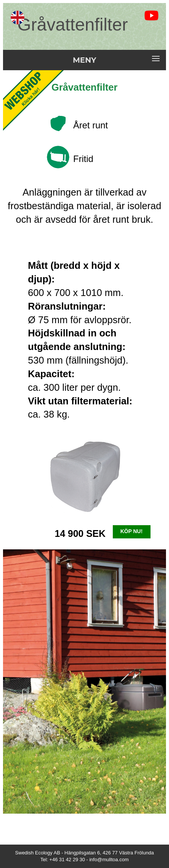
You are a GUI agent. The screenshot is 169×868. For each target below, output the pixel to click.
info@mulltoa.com (109, 860)
